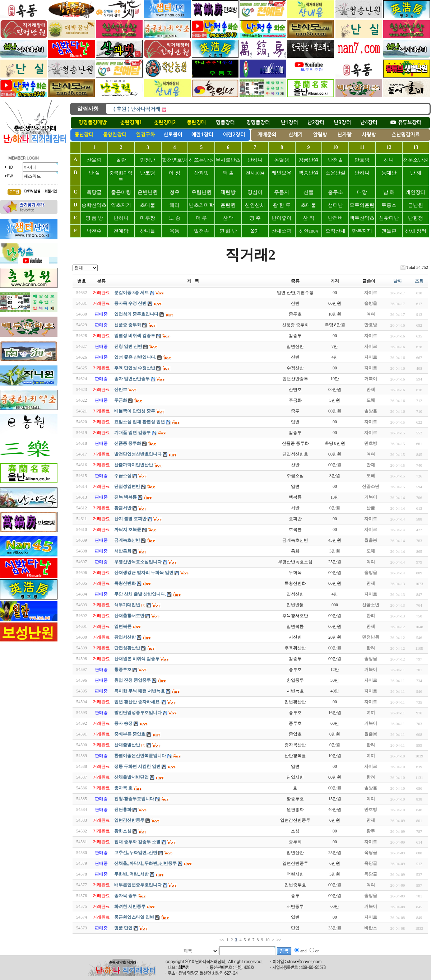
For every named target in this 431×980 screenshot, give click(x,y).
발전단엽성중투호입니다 (138, 713)
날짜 (398, 281)
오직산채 (335, 231)
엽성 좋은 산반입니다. (135, 357)
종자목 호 (123, 788)
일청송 (201, 231)
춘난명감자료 (406, 135)
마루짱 (148, 218)
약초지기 (121, 205)
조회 (419, 281)
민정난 (148, 160)
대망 (362, 192)
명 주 (255, 218)
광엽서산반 (125, 637)
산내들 (148, 231)
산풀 (309, 192)
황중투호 (123, 669)
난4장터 (369, 122)
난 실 (94, 173)
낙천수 (94, 231)
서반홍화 (123, 551)
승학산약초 (94, 205)
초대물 (148, 205)
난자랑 (345, 135)
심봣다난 (389, 218)
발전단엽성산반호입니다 (138, 454)
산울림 (94, 160)
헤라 (175, 205)
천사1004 (255, 173)
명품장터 (225, 122)
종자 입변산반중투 (132, 379)
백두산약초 (362, 218)
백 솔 (228, 173)
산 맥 (228, 218)
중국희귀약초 (121, 176)
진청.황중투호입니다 (134, 799)
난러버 (335, 218)
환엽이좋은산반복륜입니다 (140, 756)
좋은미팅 (121, 192)
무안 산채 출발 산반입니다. (140, 594)
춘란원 (228, 205)
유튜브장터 (406, 122)
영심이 (255, 192)
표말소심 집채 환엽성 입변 (140, 422)
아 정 (175, 173)
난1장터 (289, 122)
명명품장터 (258, 122)
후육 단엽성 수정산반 (135, 368)
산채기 (295, 135)
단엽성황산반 (127, 648)
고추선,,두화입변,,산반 (136, 853)
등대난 (389, 173)
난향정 (416, 218)
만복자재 (362, 231)
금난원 (416, 205)
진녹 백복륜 (126, 497)
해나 (389, 160)
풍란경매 (196, 122)
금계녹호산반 (127, 540)
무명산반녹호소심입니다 (138, 562)
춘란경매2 (165, 122)
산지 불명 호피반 (130, 519)
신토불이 (173, 135)
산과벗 (201, 173)
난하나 (255, 160)
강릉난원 (309, 160)
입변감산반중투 (129, 820)
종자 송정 (123, 723)
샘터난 (335, 205)
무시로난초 (228, 160)
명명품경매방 (92, 122)
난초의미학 (201, 205)
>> (279, 940)
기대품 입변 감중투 (133, 433)
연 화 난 (228, 231)
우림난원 (201, 192)
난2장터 (316, 122)
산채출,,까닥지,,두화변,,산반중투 (145, 863)
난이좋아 (282, 218)
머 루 (201, 218)
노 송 (175, 218)
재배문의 (267, 135)
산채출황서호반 (129, 616)
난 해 (416, 173)
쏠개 (255, 231)
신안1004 (309, 231)
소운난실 (335, 173)
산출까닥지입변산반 (134, 465)
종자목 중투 (126, 896)
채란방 (228, 192)
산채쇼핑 (282, 231)
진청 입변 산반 (128, 346)
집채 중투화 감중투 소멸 (137, 842)
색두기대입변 (127, 605)
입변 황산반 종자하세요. (137, 702)
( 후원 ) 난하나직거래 (137, 109)
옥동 (175, 231)
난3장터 (342, 122)
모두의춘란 (362, 205)
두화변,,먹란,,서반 (131, 874)
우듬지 (282, 192)
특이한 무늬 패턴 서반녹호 (140, 691)
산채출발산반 (127, 745)
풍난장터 (84, 135)
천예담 (121, 231)
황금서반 (123, 508)
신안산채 (255, 205)
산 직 (309, 218)
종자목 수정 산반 (130, 303)
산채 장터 (416, 231)
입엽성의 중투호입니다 (136, 314)
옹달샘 (282, 160)
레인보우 (282, 173)
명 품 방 (94, 218)
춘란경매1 (131, 122)
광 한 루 (282, 205)
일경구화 (146, 135)
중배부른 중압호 (130, 734)
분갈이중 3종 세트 (131, 293)
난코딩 (148, 173)
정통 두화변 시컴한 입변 (137, 766)
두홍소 (389, 205)
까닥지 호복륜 (128, 529)
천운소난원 (416, 160)
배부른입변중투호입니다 (138, 885)
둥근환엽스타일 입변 (134, 917)
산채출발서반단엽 (131, 777)
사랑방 (369, 135)
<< (222, 940)
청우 (175, 192)
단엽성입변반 (127, 486)
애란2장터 (234, 135)
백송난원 (309, 173)
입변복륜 (123, 626)
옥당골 (94, 192)
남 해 (389, 192)
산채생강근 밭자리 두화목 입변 (144, 573)
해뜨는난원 (201, 160)
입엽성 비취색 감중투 (135, 336)
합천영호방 (175, 160)
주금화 (121, 400)
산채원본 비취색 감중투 (137, 659)
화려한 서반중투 (130, 906)
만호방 (362, 160)
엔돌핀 (389, 231)
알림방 (320, 135)
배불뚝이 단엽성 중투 (135, 411)
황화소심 (123, 831)
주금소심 (123, 476)
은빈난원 (148, 192)
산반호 (121, 389)
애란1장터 (202, 135)
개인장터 (416, 192)
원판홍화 (123, 809)
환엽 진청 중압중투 (133, 680)
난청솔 (335, 160)
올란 (121, 160)
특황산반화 (125, 583)
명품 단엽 (123, 928)
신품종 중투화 (128, 325)
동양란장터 (115, 135)
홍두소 (335, 192)
